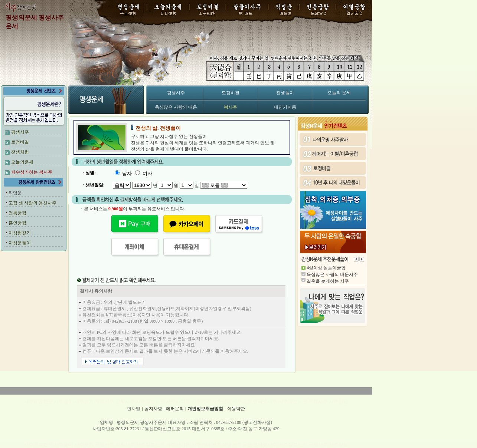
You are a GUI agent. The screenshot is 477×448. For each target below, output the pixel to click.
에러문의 (175, 409)
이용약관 (236, 409)
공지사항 (153, 409)
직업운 (15, 193)
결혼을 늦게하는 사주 (328, 281)
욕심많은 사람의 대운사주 (332, 274)
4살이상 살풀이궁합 (326, 268)
